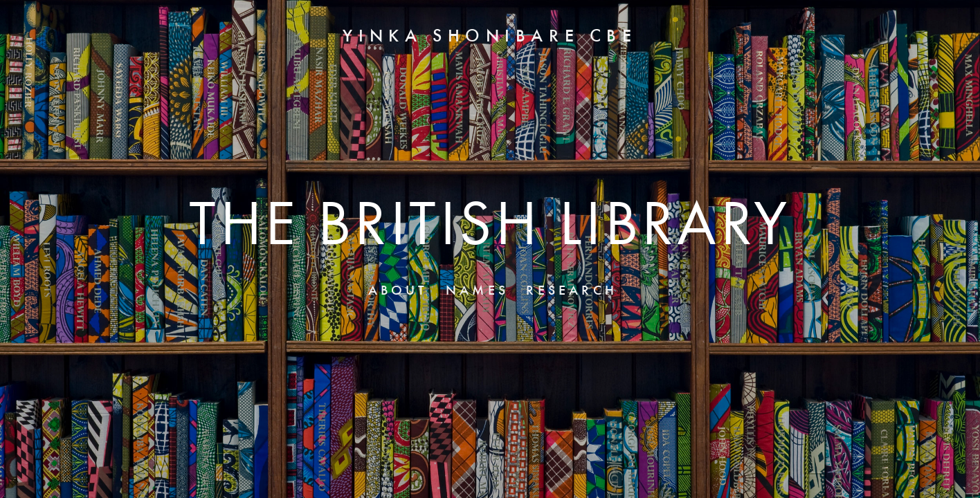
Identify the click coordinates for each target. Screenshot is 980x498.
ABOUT (398, 291)
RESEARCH (572, 291)
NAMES (477, 291)
